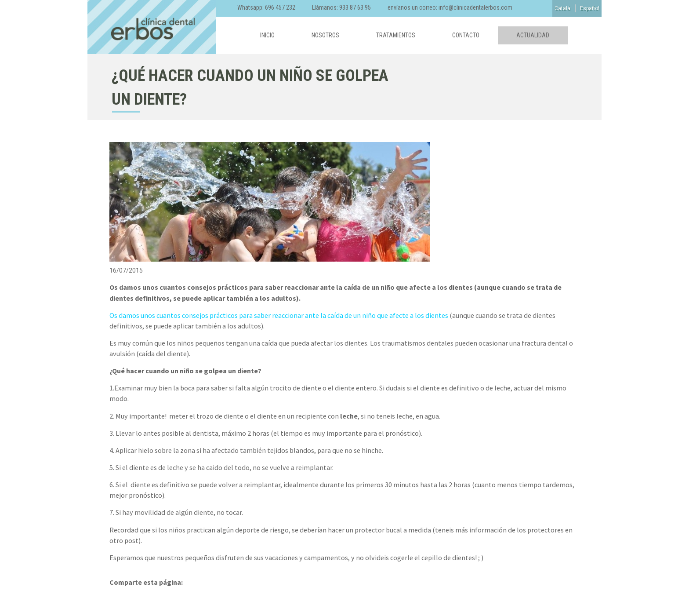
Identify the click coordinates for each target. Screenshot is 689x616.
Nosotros (325, 35)
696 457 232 (280, 7)
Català (562, 8)
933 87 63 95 (355, 7)
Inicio (267, 35)
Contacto (466, 35)
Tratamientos (396, 35)
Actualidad (533, 35)
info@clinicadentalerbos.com (475, 7)
